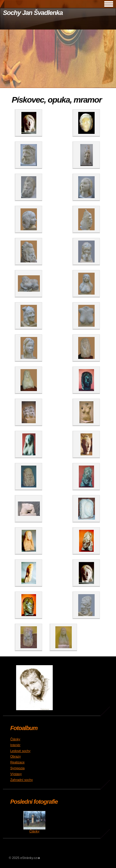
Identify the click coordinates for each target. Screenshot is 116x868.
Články (15, 739)
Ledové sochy (20, 751)
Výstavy (16, 774)
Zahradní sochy (22, 780)
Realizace (17, 762)
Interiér (15, 745)
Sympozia (17, 768)
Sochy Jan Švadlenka (33, 13)
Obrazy (16, 756)
